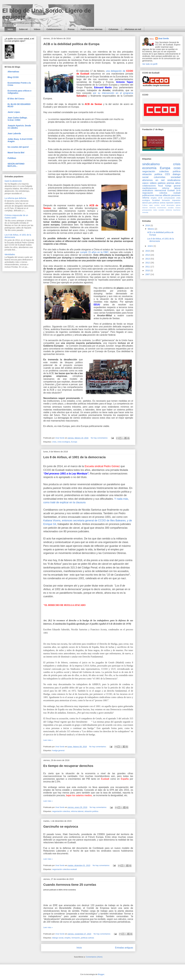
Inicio (10, 29)
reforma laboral (77, 811)
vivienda (145, 212)
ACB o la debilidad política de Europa (71, 44)
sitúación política (91, 811)
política (177, 171)
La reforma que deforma (15, 198)
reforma (146, 198)
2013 (148, 259)
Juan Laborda (14, 133)
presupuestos (147, 210)
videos (153, 183)
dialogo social (58, 938)
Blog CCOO (13, 77)
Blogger (101, 974)
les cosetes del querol (18, 147)
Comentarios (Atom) (94, 957)
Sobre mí (23, 29)
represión (170, 203)
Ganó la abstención (13, 181)
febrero (151, 229)
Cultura (145, 205)
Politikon (12, 158)
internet (145, 208)
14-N (178, 190)
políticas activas (87, 938)
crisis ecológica (64, 442)
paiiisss (162, 183)
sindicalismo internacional (154, 190)
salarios (177, 203)
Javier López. (14, 112)
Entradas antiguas (124, 948)
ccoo (177, 168)
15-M (160, 198)
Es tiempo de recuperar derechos (68, 766)
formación (76, 938)
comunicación (169, 198)
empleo (67, 938)
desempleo (170, 205)
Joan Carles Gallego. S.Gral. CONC (18, 119)
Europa (74, 442)
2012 (148, 263)
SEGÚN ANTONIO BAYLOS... (16, 165)
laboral (145, 203)
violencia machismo (173, 210)
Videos (37, 29)
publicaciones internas (152, 195)
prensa (170, 183)
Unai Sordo (164, 38)
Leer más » (48, 740)
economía (149, 168)
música (178, 208)
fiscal (160, 186)
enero (151, 246)
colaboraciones (149, 186)
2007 (148, 274)
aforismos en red (153, 180)
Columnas (113, 29)
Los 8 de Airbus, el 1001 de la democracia (75, 457)
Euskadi (171, 190)
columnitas (160, 177)
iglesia (178, 205)
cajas (151, 205)
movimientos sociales (165, 208)
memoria (152, 208)
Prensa (71, 29)
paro (150, 203)
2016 (148, 225)
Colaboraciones (54, 29)
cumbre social (160, 205)
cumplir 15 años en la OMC (94, 252)
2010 (148, 271)
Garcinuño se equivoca (61, 827)
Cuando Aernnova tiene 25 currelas (70, 885)
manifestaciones (150, 188)
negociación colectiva (61, 811)
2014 (148, 255)
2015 (148, 251)
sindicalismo (151, 164)
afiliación (167, 195)
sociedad (176, 177)
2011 (148, 267)
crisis (54, 442)
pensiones (176, 195)
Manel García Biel (16, 153)
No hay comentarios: (100, 438)
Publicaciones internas (92, 29)
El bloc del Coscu (16, 99)
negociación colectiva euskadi (64, 869)
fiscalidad (156, 200)
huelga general (58, 750)
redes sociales (159, 210)
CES (167, 174)
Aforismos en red (133, 29)
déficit (178, 183)
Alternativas (13, 72)
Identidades (10, 254)
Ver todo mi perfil (150, 64)
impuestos (176, 200)
